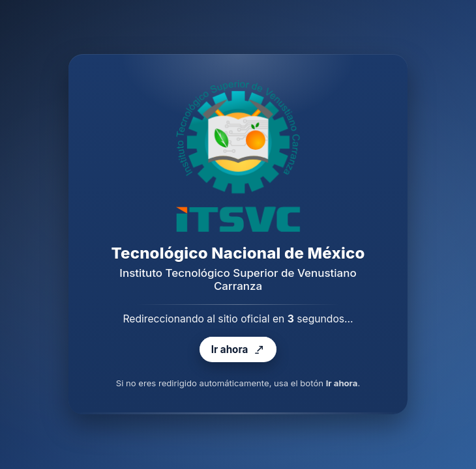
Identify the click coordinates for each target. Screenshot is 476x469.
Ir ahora (238, 350)
